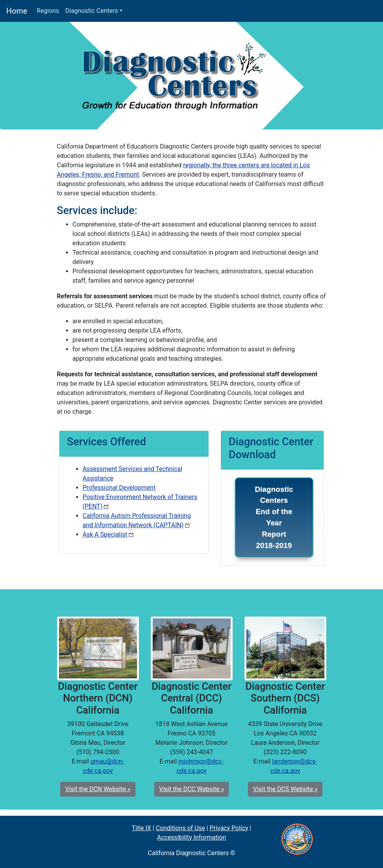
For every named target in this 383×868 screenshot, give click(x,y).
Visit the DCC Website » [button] (192, 789)
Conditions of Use (180, 828)
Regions (48, 11)
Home (17, 10)
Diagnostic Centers (92, 11)
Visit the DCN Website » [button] (98, 789)
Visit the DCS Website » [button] (285, 789)
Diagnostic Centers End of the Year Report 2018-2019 (274, 517)
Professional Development (119, 488)
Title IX (142, 828)
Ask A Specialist (108, 534)
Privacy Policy (229, 828)
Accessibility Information (191, 837)
